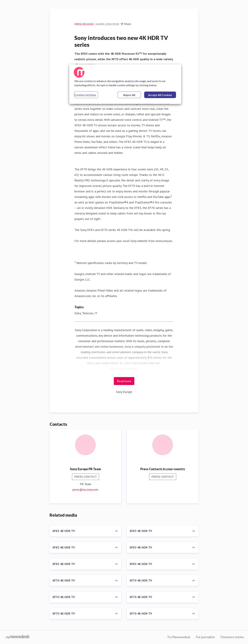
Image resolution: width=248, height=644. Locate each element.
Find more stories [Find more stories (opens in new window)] (232, 637)
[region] (125, 84)
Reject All (129, 95)
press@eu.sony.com (85, 490)
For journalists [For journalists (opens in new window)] (205, 637)
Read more (124, 381)
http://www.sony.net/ (124, 369)
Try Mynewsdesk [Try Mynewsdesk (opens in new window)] (179, 637)
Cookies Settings (85, 95)
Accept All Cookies (160, 95)
